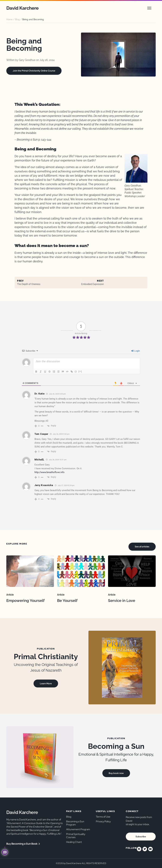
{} (76, 371)
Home (9, 19)
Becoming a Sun (116, 746)
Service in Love (122, 601)
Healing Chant (74, 842)
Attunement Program (78, 829)
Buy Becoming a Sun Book (22, 844)
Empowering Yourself (25, 601)
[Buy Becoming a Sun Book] (39, 844)
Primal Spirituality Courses (76, 836)
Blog (17, 19)
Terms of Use (103, 817)
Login (136, 351)
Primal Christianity (46, 657)
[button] (149, 8)
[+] (80, 371)
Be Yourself (67, 601)
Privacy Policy (103, 821)
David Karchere (22, 8)
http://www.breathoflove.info (50, 472)
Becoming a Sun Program (75, 823)
